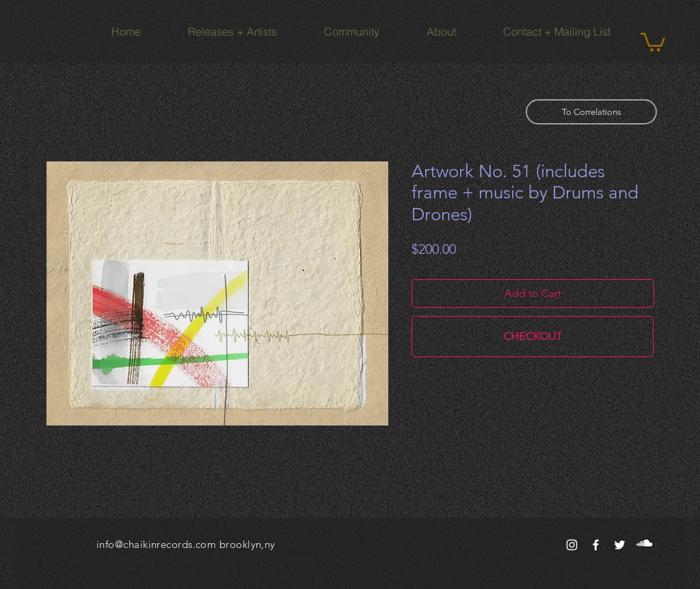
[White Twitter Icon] (620, 545)
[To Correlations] (591, 112)
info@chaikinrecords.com (156, 544)
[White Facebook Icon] (596, 545)
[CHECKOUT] (533, 337)
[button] (653, 41)
